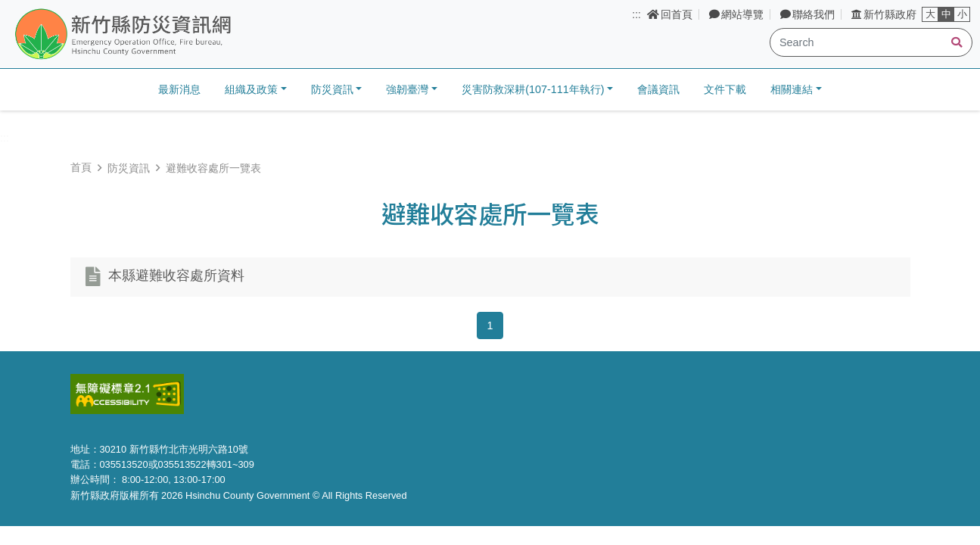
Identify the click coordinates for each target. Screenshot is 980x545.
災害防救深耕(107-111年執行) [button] (533, 89)
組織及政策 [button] (251, 89)
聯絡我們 (807, 14)
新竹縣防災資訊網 (161, 35)
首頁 (81, 167)
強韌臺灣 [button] (407, 89)
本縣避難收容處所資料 (176, 276)
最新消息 (179, 89)
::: (636, 14)
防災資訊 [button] (332, 89)
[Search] (871, 42)
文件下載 (725, 89)
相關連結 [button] (792, 89)
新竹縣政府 (884, 14)
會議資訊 (658, 89)
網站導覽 (736, 14)
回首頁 (670, 14)
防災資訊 (129, 168)
